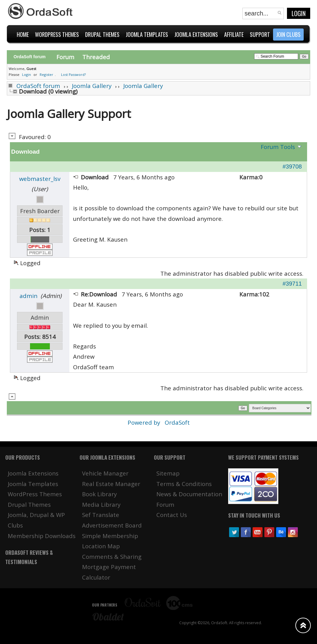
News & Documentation (189, 494)
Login (299, 13)
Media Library (101, 504)
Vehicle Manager (105, 473)
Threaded (96, 57)
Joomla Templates (33, 484)
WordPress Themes (35, 494)
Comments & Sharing (112, 556)
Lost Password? (73, 74)
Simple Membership (110, 536)
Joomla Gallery (92, 86)
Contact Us (172, 515)
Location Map (101, 546)
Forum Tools (278, 147)
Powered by (145, 422)
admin (28, 296)
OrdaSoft (177, 422)
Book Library (99, 494)
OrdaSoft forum (38, 86)
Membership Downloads (42, 536)
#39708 (292, 166)
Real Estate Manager (111, 484)
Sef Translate (101, 515)
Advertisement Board (112, 525)
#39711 (292, 284)
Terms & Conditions (184, 484)
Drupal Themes (29, 504)
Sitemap (168, 473)
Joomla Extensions (33, 473)
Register (46, 74)
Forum (65, 57)
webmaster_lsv (40, 179)
